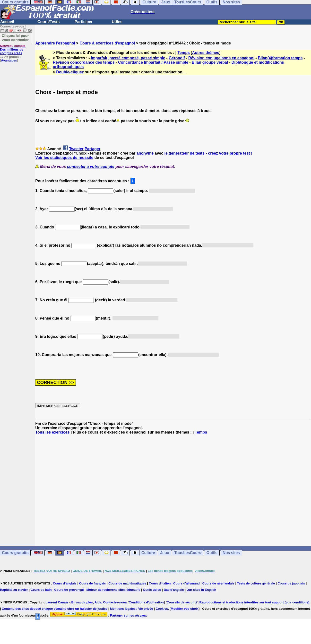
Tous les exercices (52, 432)
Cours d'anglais (65, 583)
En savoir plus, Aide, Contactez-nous (99, 602)
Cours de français (93, 583)
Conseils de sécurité (182, 602)
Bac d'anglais (174, 590)
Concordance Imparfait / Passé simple (153, 62)
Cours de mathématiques (127, 583)
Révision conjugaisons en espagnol (221, 58)
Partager (92, 149)
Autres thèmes (206, 53)
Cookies (162, 609)
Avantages (9, 60)
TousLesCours (188, 553)
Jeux (164, 553)
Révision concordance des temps (84, 62)
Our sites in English (201, 590)
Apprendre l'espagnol (55, 43)
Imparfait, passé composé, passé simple (128, 58)
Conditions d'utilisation (146, 602)
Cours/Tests (48, 22)
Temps (184, 53)
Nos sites (231, 553)
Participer (84, 22)
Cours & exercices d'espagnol (107, 43)
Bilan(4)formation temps (280, 58)
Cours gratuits (15, 553)
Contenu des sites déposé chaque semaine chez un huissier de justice (55, 609)
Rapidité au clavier (14, 590)
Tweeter (76, 149)
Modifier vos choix (185, 609)
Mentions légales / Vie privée (132, 609)
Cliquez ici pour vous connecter (15, 37)
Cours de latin (41, 590)
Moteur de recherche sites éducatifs (113, 590)
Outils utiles (152, 590)
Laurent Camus (57, 602)
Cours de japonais (291, 583)
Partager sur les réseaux (128, 615)
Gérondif (177, 58)
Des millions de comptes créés (13, 49)
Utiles (117, 22)
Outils (212, 553)
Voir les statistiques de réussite (64, 158)
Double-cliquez (70, 72)
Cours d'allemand (186, 583)
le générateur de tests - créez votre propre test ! (208, 153)
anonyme (145, 153)
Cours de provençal (69, 590)
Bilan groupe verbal (210, 62)
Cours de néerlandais (218, 583)
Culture (148, 553)
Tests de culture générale (256, 583)
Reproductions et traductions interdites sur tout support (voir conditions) (254, 602)
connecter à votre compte (91, 167)
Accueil (7, 22)
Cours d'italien (160, 583)
